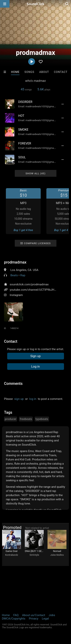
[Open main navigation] (5, 4)
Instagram (16, 295)
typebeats (42, 419)
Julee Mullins (57, 555)
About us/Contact (34, 615)
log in (33, 399)
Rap (23, 275)
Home (15, 72)
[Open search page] (67, 4)
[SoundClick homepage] (36, 4)
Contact (61, 72)
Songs (29, 72)
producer (11, 419)
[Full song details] (63, 104)
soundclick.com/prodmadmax (29, 284)
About (44, 72)
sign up (19, 399)
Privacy (34, 619)
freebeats (26, 419)
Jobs (52, 615)
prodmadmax (15, 262)
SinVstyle (34, 555)
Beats (14, 275)
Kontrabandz (12, 555)
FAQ (16, 615)
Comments (13, 384)
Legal (45, 619)
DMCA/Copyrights (14, 619)
